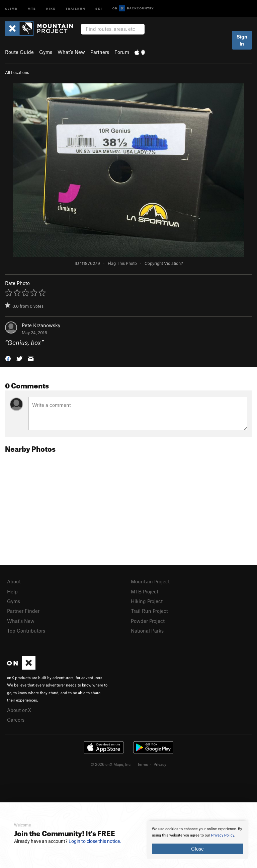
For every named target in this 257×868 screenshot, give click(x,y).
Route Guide (19, 52)
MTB (32, 8)
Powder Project (148, 621)
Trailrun (75, 8)
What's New (71, 52)
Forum (122, 52)
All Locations (17, 72)
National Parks (147, 631)
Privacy (160, 764)
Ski (99, 8)
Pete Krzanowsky (41, 325)
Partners (100, 52)
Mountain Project (150, 581)
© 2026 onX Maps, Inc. (111, 764)
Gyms (46, 52)
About (14, 581)
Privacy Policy (223, 835)
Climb (11, 8)
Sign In (242, 40)
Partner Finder (23, 611)
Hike (51, 8)
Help (12, 591)
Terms (143, 764)
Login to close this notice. (95, 841)
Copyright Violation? (164, 263)
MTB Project (145, 591)
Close (197, 849)
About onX (19, 710)
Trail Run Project (149, 611)
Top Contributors (26, 631)
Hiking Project (147, 601)
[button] (8, 358)
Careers (16, 720)
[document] (197, 840)
